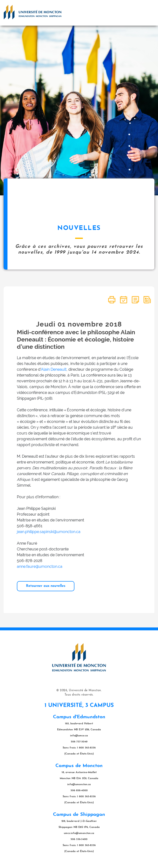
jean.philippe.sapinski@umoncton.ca (49, 532)
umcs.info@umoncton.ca (79, 833)
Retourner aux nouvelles (46, 586)
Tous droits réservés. (79, 695)
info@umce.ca (79, 736)
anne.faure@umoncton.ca (40, 566)
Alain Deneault (54, 369)
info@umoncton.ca (79, 785)
